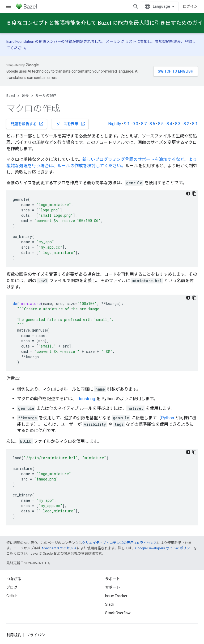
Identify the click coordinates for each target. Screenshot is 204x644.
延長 (25, 96)
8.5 (161, 124)
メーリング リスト (121, 41)
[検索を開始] (136, 6)
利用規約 (14, 635)
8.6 (152, 124)
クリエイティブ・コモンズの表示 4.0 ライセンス (120, 543)
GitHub (12, 596)
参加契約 (162, 41)
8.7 (144, 124)
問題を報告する (27, 124)
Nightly (115, 124)
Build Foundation (20, 41)
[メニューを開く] (8, 6)
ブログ (12, 587)
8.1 (195, 124)
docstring (86, 399)
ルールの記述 (46, 96)
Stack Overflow (118, 613)
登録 (188, 41)
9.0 (135, 124)
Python (167, 418)
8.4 (169, 124)
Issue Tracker (116, 596)
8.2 (186, 124)
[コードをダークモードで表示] (188, 194)
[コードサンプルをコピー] (194, 194)
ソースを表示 (71, 124)
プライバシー (37, 635)
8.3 (178, 124)
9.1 (127, 124)
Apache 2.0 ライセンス (59, 548)
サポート (113, 587)
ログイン (190, 6)
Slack (110, 604)
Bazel (11, 96)
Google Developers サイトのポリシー (164, 548)
